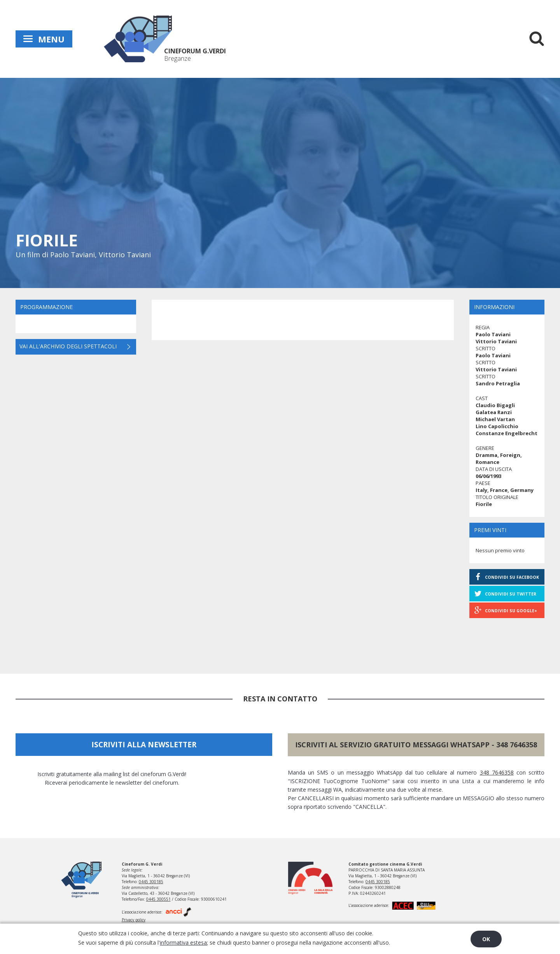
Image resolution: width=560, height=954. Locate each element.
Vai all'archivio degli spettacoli (68, 346)
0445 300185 (151, 882)
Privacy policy (134, 920)
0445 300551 (158, 899)
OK (486, 939)
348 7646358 (517, 745)
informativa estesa (183, 943)
